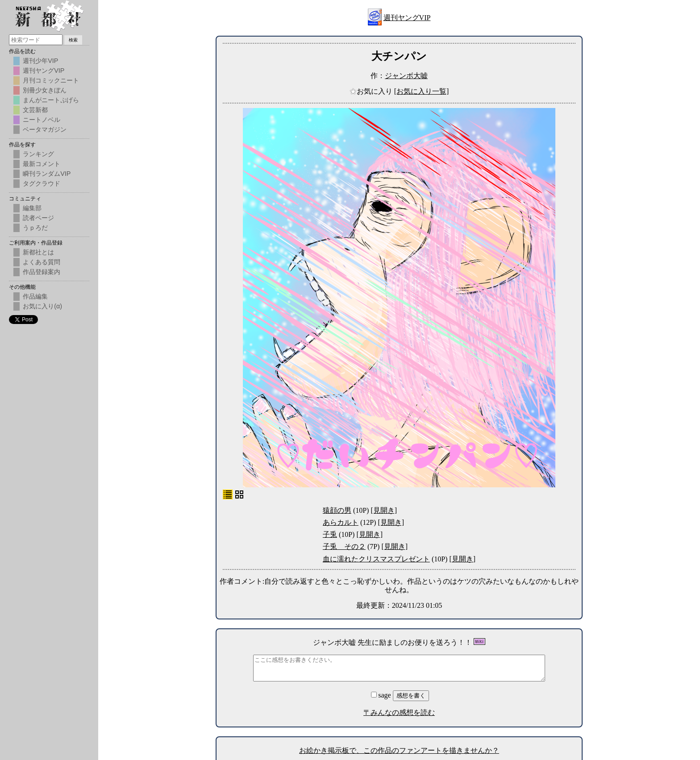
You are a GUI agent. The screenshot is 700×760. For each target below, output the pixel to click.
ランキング (38, 154)
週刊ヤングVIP (407, 18)
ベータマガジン (45, 129)
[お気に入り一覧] (422, 91)
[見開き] (384, 510)
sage (382, 695)
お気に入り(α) (42, 306)
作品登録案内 (42, 272)
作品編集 (35, 296)
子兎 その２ (344, 546)
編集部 (32, 208)
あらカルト (341, 522)
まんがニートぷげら (51, 100)
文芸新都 (35, 110)
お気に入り (372, 91)
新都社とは (38, 252)
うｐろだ (35, 228)
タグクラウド (42, 183)
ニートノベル (42, 120)
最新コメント (42, 164)
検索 (73, 40)
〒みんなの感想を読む (399, 712)
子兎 (330, 534)
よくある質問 (42, 262)
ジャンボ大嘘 (406, 76)
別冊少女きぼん (45, 90)
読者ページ (38, 218)
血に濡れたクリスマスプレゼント (376, 559)
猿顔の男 (337, 510)
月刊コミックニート (51, 80)
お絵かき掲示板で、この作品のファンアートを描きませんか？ (399, 750)
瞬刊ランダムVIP (47, 174)
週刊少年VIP (40, 61)
